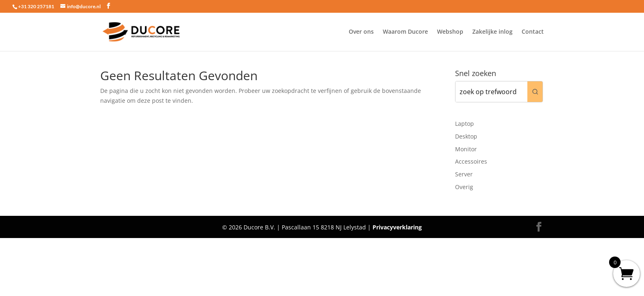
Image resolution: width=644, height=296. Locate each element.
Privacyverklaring (397, 227)
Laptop (465, 124)
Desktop (466, 136)
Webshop (450, 32)
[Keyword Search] (491, 92)
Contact (533, 32)
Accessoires (471, 161)
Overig (464, 187)
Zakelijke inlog (492, 32)
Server (464, 174)
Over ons (361, 32)
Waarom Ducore (405, 32)
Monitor (466, 149)
